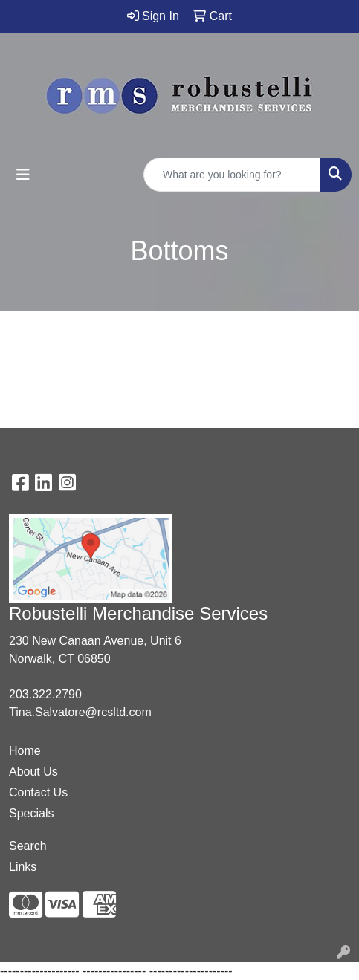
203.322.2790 (45, 694)
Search (28, 846)
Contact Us (38, 792)
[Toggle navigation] (23, 175)
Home (25, 751)
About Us (33, 772)
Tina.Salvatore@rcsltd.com (80, 712)
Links (23, 867)
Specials (31, 813)
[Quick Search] (232, 175)
